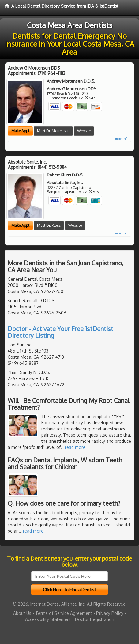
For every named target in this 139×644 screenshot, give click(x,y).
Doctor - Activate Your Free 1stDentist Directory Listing (60, 332)
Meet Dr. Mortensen (53, 131)
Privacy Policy (110, 613)
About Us (22, 613)
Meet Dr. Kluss (49, 225)
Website (84, 131)
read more (75, 447)
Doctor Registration (95, 619)
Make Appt (20, 131)
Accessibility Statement (48, 619)
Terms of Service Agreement (64, 613)
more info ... (123, 139)
